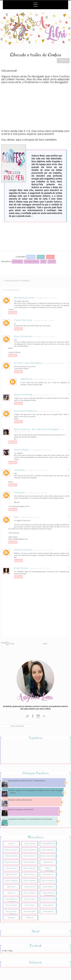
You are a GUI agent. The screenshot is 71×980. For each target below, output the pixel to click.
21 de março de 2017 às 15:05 (43, 550)
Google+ (50, 257)
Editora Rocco (48, 874)
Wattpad (11, 918)
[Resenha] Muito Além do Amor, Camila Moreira (27, 781)
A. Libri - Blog (7, 951)
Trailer (52, 262)
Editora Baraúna (48, 850)
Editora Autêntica (30, 850)
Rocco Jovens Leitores (11, 913)
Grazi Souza (21, 568)
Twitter (41, 257)
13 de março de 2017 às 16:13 (30, 517)
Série (43, 262)
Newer (3, 643)
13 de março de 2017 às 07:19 (36, 493)
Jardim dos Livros (48, 899)
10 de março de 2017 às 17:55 (48, 411)
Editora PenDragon (49, 869)
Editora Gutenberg (48, 856)
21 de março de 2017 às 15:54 (39, 568)
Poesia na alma (23, 320)
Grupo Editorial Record (11, 900)
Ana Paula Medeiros (26, 411)
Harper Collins (30, 899)
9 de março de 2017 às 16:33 (46, 298)
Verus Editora (48, 911)
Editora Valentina (48, 881)
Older (12, 644)
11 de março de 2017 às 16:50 (40, 450)
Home (45, 644)
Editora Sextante (30, 881)
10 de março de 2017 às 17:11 (44, 395)
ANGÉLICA (26, 379)
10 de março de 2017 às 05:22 (44, 337)
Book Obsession (23, 336)
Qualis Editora (48, 905)
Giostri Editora (48, 887)
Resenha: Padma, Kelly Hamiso (20, 800)
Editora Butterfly (11, 856)
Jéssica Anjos (22, 450)
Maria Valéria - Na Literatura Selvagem (37, 429)
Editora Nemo (11, 868)
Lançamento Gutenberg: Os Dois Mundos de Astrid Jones (30, 819)
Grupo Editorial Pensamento (48, 894)
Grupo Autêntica (30, 893)
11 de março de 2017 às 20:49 (36, 470)
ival (16, 517)
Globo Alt (11, 893)
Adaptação (17, 262)
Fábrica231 (11, 887)
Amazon (11, 844)
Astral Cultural (30, 844)
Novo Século (30, 905)
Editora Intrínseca (11, 862)
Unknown (20, 470)
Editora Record (30, 874)
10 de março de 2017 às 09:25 (54, 363)
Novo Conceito (11, 905)
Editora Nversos (30, 868)
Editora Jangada (30, 862)
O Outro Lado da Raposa (28, 363)
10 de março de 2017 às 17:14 (44, 379)
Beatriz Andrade (23, 395)
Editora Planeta (11, 874)
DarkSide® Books (48, 844)
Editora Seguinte (11, 881)
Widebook (30, 918)
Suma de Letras (30, 911)
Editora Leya (48, 862)
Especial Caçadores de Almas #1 (21, 809)
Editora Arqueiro (11, 850)
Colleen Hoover (32, 262)
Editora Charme (30, 856)
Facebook (31, 257)
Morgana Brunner (25, 298)
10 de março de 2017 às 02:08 (43, 320)
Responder (13, 313)
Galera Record (30, 887)
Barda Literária (23, 550)
